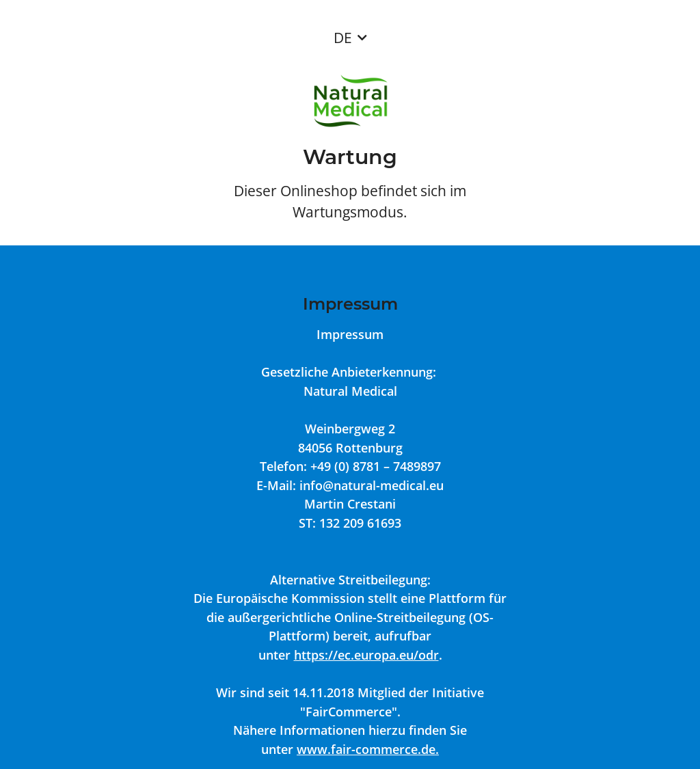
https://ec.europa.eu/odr (366, 655)
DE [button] (343, 38)
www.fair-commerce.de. (368, 749)
